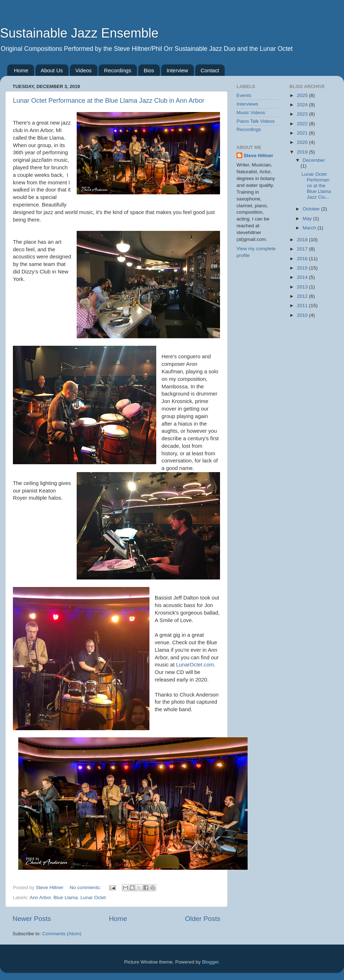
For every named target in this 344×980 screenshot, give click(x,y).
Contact (210, 70)
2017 (303, 249)
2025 (303, 95)
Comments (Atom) (62, 934)
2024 (303, 105)
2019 (303, 152)
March (310, 228)
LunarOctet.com (195, 665)
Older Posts (203, 919)
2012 (303, 296)
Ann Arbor (40, 897)
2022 (303, 124)
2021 (303, 133)
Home (21, 70)
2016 (303, 259)
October (312, 209)
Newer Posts (32, 919)
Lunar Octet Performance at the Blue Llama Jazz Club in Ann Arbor (109, 101)
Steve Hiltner (259, 156)
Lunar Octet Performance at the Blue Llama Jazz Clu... (316, 186)
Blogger (210, 962)
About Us (52, 70)
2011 (303, 305)
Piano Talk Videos (256, 121)
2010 (303, 315)
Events (244, 95)
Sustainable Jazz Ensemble (79, 33)
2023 (303, 114)
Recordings (118, 70)
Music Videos (251, 113)
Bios (149, 70)
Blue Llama (66, 897)
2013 (303, 287)
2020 (303, 142)
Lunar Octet (93, 897)
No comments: (86, 887)
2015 (303, 268)
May (308, 219)
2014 (303, 277)
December (314, 160)
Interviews (247, 104)
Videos (83, 70)
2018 (303, 240)
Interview (177, 70)
